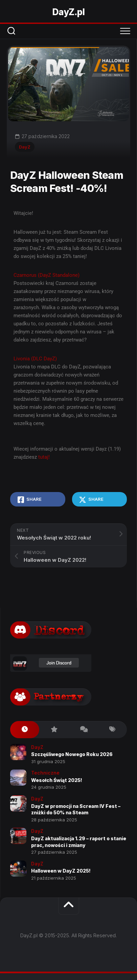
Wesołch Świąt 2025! (57, 780)
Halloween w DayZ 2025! (61, 871)
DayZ (25, 147)
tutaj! (44, 457)
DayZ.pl (69, 12)
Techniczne (45, 773)
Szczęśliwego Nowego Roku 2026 (72, 754)
